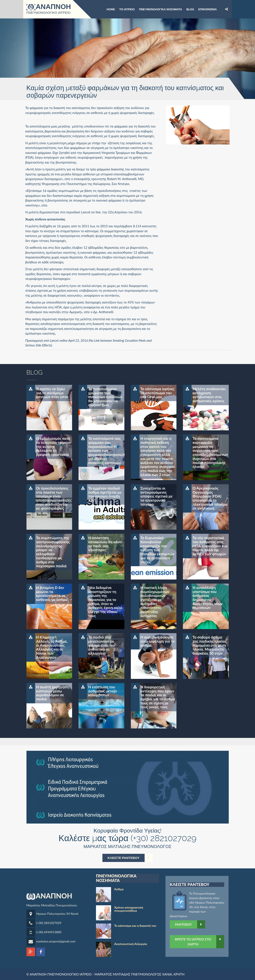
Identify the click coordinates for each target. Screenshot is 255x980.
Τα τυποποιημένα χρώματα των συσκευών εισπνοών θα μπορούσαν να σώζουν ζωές (105, 397)
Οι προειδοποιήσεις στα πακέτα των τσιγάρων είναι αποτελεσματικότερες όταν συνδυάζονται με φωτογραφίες (54, 498)
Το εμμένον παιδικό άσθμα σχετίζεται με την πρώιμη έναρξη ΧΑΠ (105, 494)
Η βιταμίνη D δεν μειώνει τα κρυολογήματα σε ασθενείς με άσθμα (52, 594)
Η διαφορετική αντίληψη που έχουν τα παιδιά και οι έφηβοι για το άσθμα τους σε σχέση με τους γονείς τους (158, 697)
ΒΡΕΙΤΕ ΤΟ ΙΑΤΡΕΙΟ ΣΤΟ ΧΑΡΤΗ (200, 942)
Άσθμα (119, 889)
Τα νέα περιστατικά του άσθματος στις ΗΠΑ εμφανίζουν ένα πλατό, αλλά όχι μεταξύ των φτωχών (210, 546)
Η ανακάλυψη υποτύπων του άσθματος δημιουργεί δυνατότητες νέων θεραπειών (208, 598)
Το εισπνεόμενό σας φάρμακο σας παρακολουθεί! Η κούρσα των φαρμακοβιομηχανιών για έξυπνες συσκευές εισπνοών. (106, 450)
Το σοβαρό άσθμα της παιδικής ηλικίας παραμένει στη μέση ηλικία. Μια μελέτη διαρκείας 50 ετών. (210, 645)
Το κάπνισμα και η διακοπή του (135, 926)
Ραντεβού (190, 925)
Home (111, 9)
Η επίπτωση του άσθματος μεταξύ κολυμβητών (103, 691)
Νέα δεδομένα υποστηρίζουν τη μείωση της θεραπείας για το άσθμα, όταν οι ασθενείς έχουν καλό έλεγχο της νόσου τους (105, 602)
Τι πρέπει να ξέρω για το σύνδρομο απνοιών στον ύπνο (52, 393)
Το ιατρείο (127, 9)
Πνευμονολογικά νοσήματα (161, 9)
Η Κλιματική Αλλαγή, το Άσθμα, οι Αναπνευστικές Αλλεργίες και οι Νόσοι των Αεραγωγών (52, 647)
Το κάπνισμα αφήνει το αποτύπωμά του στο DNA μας (157, 393)
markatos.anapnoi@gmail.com (56, 941)
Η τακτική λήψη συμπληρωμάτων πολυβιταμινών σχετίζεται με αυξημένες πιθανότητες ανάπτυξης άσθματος (155, 602)
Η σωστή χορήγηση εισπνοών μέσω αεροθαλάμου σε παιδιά (53, 693)
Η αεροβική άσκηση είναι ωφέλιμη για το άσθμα (158, 641)
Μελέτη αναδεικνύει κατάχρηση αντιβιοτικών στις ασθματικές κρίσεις (209, 395)
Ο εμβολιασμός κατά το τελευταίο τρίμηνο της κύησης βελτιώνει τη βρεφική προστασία (54, 446)
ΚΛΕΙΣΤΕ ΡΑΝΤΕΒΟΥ (130, 858)
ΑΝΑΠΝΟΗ (49, 7)
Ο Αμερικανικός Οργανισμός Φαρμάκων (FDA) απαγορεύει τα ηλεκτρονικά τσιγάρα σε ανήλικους (210, 498)
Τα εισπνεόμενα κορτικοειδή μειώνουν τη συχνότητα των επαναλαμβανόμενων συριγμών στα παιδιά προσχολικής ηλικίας (210, 452)
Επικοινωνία (207, 9)
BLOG (190, 9)
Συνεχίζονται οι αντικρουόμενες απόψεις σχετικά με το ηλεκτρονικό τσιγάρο (157, 496)
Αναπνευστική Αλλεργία (131, 944)
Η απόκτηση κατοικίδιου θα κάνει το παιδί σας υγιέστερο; (105, 544)
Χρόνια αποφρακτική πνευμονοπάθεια (129, 909)
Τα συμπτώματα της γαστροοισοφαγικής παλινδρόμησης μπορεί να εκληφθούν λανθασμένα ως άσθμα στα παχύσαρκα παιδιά (53, 552)
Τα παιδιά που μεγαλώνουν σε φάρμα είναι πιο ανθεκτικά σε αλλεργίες (101, 645)
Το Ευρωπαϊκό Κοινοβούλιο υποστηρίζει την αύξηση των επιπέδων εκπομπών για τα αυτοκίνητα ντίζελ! (158, 550)
